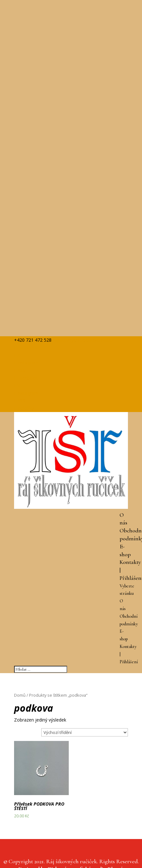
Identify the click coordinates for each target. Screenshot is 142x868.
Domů (20, 695)
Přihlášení (129, 662)
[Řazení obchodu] (85, 732)
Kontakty (130, 562)
